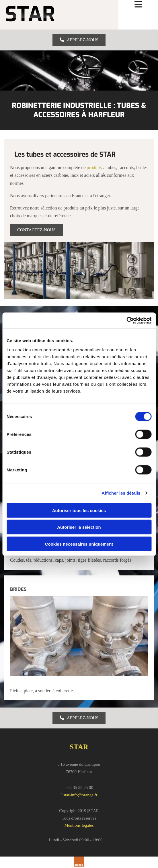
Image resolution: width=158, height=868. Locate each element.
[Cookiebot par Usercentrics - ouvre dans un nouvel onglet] (126, 320)
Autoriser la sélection (79, 527)
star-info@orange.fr (80, 795)
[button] (79, 40)
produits (94, 167)
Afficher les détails (121, 493)
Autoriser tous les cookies (79, 510)
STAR (79, 747)
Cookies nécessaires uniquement (79, 544)
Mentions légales (79, 825)
